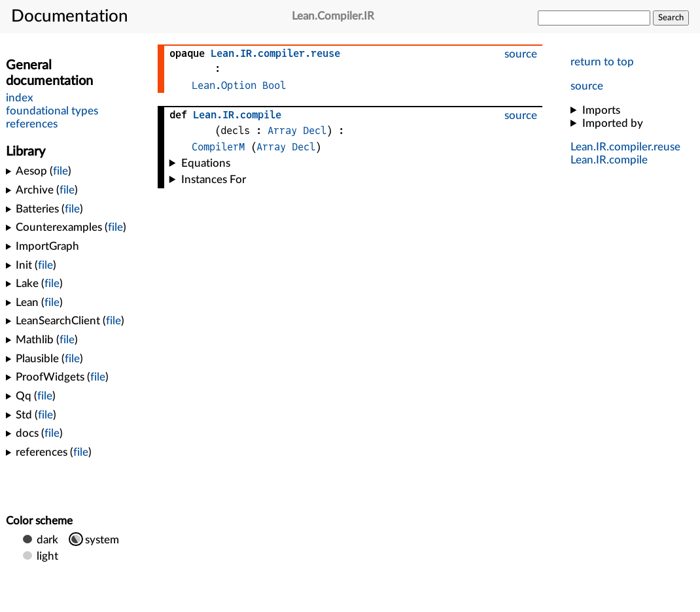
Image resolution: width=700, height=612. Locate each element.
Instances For (214, 179)
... (625, 147)
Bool (274, 85)
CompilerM (218, 147)
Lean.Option (224, 85)
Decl (315, 130)
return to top (602, 62)
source (587, 86)
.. (609, 160)
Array (282, 130)
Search (671, 18)
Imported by (613, 123)
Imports (601, 110)
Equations (206, 163)
